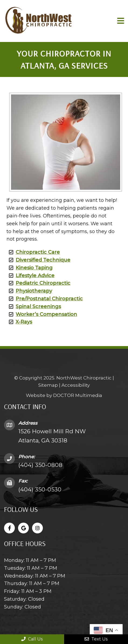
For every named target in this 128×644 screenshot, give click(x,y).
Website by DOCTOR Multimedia (64, 395)
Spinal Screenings (34, 307)
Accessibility (76, 385)
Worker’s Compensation (43, 314)
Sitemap (48, 385)
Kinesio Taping (30, 268)
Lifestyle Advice (31, 276)
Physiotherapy (30, 291)
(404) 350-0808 (40, 465)
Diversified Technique (39, 260)
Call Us (32, 639)
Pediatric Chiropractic (39, 283)
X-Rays (20, 322)
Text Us (96, 639)
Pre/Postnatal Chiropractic (45, 299)
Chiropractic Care (34, 252)
